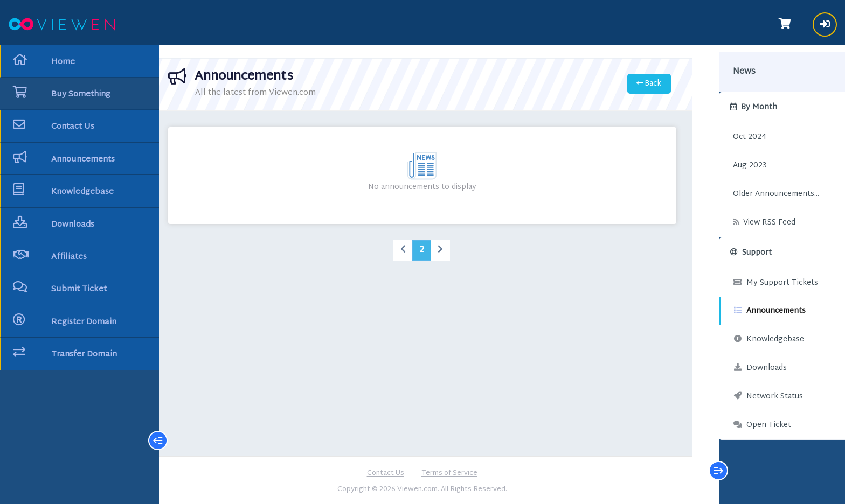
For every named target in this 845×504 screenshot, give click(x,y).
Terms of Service (449, 472)
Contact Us (386, 472)
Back (641, 82)
